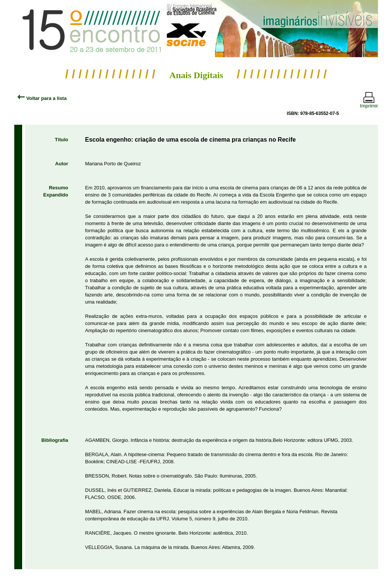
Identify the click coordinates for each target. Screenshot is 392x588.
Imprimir (369, 103)
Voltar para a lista (42, 98)
